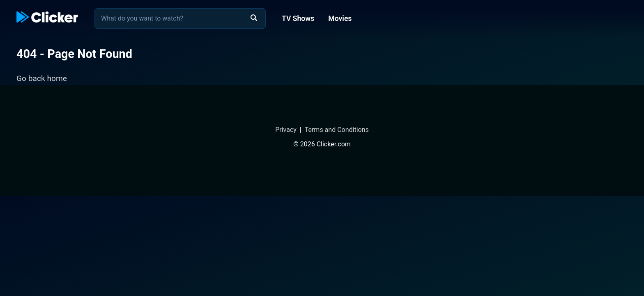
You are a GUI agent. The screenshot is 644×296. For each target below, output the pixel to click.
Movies (340, 18)
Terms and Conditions (337, 130)
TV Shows (298, 18)
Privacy (286, 130)
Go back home (42, 78)
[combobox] (180, 18)
